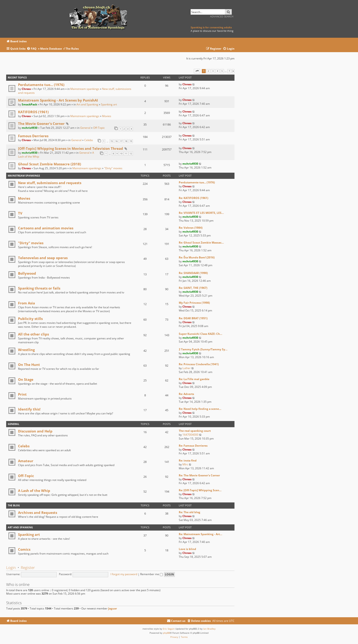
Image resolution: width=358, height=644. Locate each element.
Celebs (89, 140)
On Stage (26, 379)
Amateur (26, 461)
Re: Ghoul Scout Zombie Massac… (201, 243)
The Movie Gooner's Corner (41, 123)
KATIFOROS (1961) (33, 112)
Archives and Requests (38, 513)
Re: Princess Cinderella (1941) (199, 364)
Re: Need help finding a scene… (200, 409)
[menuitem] (32, 49)
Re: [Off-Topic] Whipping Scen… (200, 490)
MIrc (185, 464)
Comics (24, 549)
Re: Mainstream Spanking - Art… (200, 534)
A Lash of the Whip (34, 491)
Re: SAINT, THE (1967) (193, 288)
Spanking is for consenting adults (211, 27)
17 (121, 141)
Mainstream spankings (85, 89)
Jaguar (113, 609)
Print (22, 394)
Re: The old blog (190, 512)
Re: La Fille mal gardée (194, 379)
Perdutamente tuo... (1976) (41, 85)
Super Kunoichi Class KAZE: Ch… (200, 334)
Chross (26, 89)
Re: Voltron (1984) (191, 228)
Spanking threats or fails (39, 288)
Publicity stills (30, 319)
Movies (107, 116)
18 (126, 141)
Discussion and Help (35, 431)
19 (131, 141)
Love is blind (187, 549)
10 (121, 154)
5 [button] (222, 71)
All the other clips (33, 334)
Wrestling (26, 350)
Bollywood (27, 273)
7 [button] (229, 71)
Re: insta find (188, 460)
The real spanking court (195, 431)
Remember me (151, 574)
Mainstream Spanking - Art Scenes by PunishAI (58, 100)
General (85, 128)
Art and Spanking (87, 104)
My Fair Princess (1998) (194, 303)
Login (11, 568)
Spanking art (109, 104)
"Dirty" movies (113, 168)
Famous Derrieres (33, 136)
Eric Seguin (169, 629)
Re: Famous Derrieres (193, 446)
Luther (187, 368)
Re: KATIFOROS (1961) (193, 198)
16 (116, 141)
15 (112, 141)
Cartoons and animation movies (46, 228)
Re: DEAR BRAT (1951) (193, 318)
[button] (197, 71)
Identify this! (29, 409)
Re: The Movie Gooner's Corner (199, 475)
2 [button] (208, 71)
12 (131, 154)
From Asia (26, 303)
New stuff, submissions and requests (50, 183)
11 (126, 154)
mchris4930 (30, 128)
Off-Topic (99, 128)
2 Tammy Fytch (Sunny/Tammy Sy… (203, 349)
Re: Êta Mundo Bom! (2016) (197, 257)
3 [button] (213, 71)
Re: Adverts (186, 394)
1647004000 (190, 435)
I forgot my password (124, 574)
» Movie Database (50, 49)
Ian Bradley (209, 629)
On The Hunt (29, 365)
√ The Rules (71, 49)
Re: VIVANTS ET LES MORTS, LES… (201, 213)
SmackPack (29, 104)
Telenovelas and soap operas (43, 258)
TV (20, 213)
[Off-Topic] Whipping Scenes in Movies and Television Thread (71, 148)
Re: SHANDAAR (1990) (193, 273)
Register (28, 568)
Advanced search (222, 16)
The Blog (14, 505)
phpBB (166, 633)
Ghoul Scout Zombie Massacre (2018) (50, 164)
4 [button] (217, 71)
